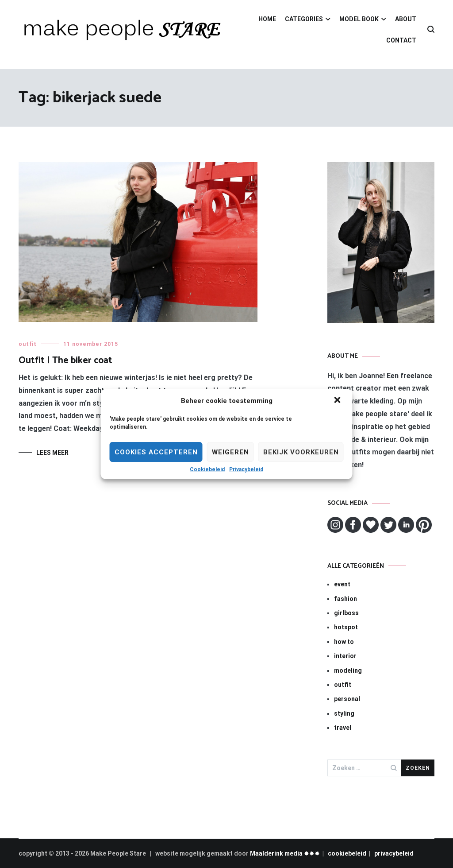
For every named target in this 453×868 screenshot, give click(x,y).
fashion (346, 599)
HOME (267, 19)
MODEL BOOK (359, 19)
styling (344, 713)
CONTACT (401, 40)
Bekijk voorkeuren (301, 452)
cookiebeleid (347, 853)
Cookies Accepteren (156, 452)
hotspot (346, 627)
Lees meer (52, 453)
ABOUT (406, 19)
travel (343, 728)
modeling (348, 670)
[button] (338, 401)
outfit (28, 344)
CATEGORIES (304, 19)
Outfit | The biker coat (65, 360)
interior (345, 656)
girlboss (346, 613)
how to (344, 642)
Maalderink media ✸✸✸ (285, 853)
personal (347, 699)
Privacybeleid (246, 469)
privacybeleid (394, 853)
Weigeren (230, 452)
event (342, 584)
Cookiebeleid (207, 469)
